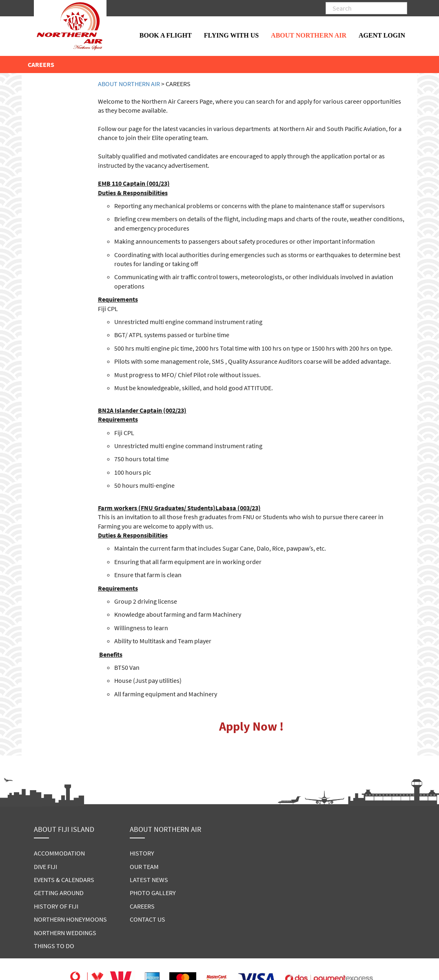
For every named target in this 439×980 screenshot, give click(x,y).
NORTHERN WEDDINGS (65, 933)
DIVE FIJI (45, 867)
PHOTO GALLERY (153, 893)
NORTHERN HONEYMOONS (70, 919)
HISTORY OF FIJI (56, 906)
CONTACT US (147, 919)
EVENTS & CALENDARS (64, 880)
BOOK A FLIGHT (166, 35)
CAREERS (142, 906)
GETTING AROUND (59, 893)
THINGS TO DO (54, 946)
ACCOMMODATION (59, 853)
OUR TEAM (144, 867)
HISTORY (142, 853)
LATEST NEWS (149, 880)
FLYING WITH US (231, 35)
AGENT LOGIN (382, 35)
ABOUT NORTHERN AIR (309, 35)
